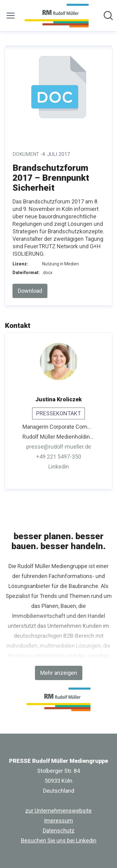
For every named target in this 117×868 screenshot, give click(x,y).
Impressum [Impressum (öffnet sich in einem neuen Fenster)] (58, 821)
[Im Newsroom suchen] (108, 16)
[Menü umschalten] (11, 16)
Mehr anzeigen (59, 673)
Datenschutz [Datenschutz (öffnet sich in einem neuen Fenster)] (59, 831)
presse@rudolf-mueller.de (59, 447)
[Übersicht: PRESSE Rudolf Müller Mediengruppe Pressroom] (57, 16)
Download (30, 291)
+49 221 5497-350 (59, 457)
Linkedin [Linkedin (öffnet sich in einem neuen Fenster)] (59, 467)
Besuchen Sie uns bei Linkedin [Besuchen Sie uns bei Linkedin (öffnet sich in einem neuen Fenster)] (59, 840)
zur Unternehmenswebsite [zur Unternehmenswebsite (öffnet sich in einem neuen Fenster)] (58, 811)
